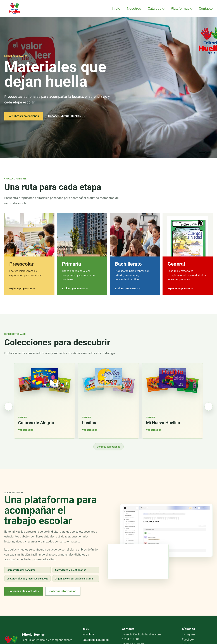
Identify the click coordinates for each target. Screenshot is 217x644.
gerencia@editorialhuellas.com (141, 634)
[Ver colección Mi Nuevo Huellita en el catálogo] (172, 401)
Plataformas (180, 9)
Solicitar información (63, 591)
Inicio (116, 9)
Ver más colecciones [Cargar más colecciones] (108, 447)
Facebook (188, 640)
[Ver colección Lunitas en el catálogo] (108, 401)
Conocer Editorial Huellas (67, 116)
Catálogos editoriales (96, 640)
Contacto (206, 9)
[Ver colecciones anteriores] (8, 407)
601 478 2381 (131, 639)
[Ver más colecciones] (209, 407)
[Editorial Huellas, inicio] (15, 8)
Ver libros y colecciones (24, 116)
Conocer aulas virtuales (24, 591)
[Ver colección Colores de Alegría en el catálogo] (45, 401)
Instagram (188, 634)
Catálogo (155, 9)
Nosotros (134, 9)
